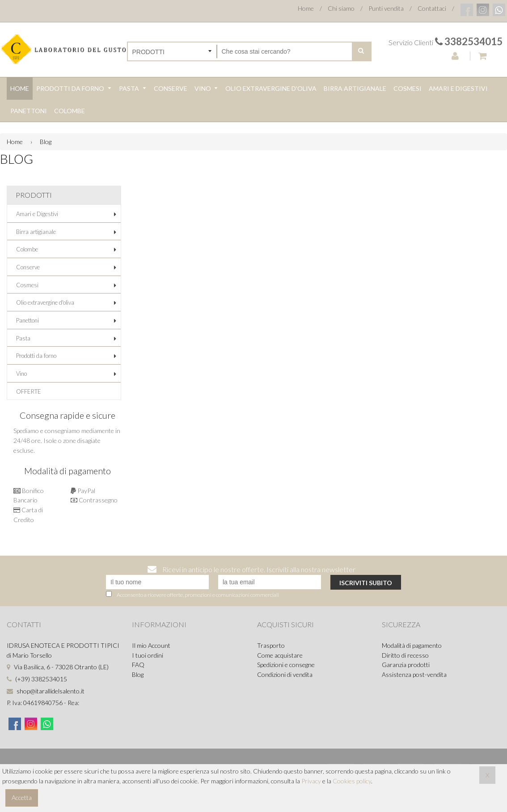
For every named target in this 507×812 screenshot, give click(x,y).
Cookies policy (352, 781)
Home (306, 8)
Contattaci (432, 8)
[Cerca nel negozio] (285, 51)
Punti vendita (386, 8)
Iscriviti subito (366, 583)
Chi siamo (341, 8)
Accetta (22, 797)
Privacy (311, 781)
